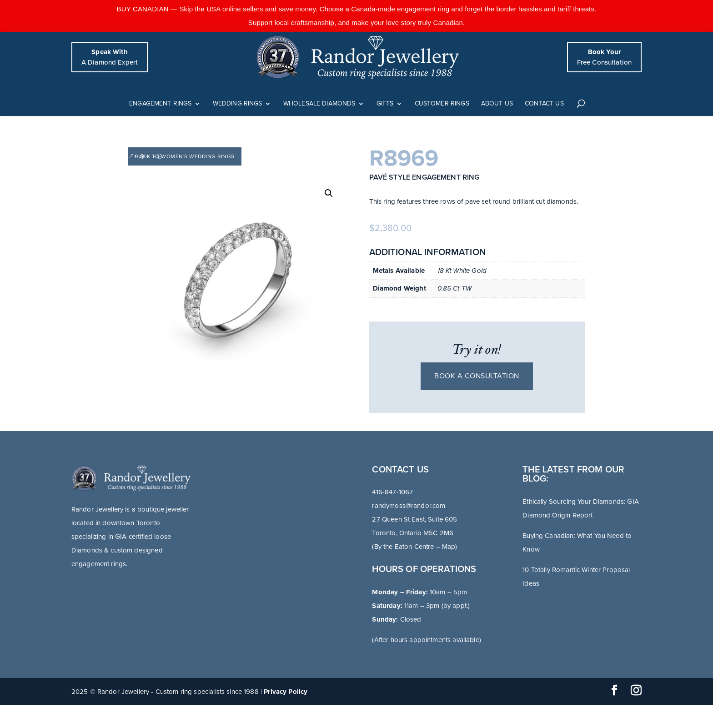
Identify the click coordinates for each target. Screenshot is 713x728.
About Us (497, 104)
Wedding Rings (238, 104)
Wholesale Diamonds (319, 104)
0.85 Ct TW (455, 288)
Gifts (385, 104)
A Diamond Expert (110, 57)
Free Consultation (605, 57)
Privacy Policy (286, 692)
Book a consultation (477, 376)
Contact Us (544, 104)
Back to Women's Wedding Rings (185, 156)
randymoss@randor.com (409, 506)
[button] (329, 193)
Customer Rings (442, 104)
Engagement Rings (160, 104)
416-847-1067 (392, 492)
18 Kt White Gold (462, 271)
